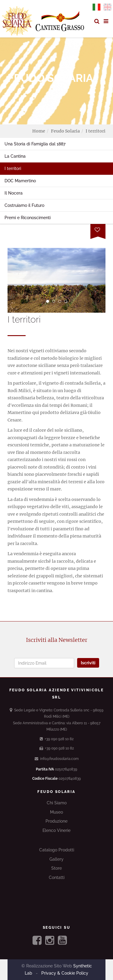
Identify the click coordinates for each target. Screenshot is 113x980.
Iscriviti (88, 663)
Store (56, 868)
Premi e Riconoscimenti (28, 218)
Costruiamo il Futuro (24, 205)
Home (39, 131)
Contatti (57, 877)
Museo (56, 812)
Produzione (56, 821)
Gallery (56, 859)
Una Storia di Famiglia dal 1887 (35, 144)
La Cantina (15, 156)
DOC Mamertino (20, 181)
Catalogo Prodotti (57, 850)
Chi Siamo (57, 803)
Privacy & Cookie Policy (64, 973)
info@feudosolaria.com (57, 759)
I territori (13, 168)
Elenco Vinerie (56, 830)
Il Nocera (14, 193)
